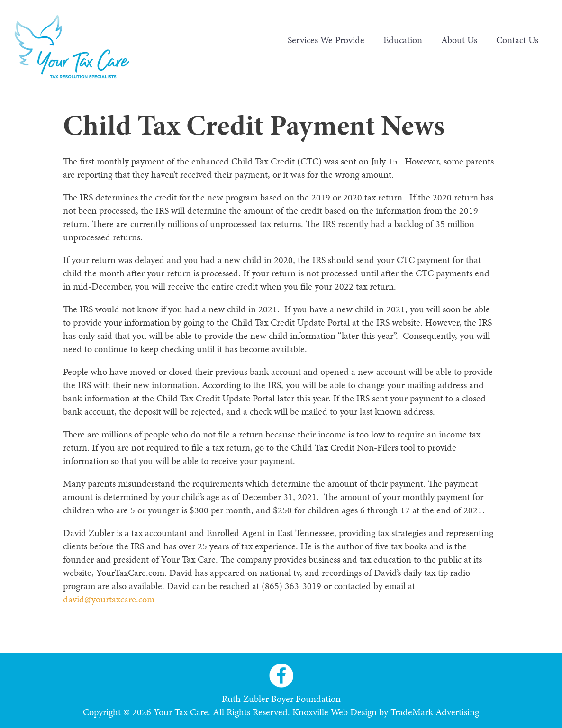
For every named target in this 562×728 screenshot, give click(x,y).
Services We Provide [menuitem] (326, 40)
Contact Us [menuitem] (517, 40)
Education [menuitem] (403, 40)
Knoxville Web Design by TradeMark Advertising (386, 712)
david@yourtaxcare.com (109, 599)
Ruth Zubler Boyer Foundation (281, 699)
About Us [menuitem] (459, 40)
